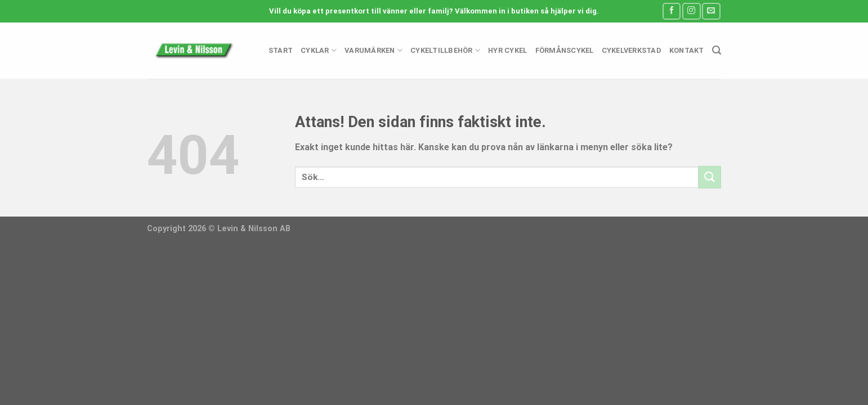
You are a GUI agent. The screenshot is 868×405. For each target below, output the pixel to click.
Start (281, 50)
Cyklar (319, 50)
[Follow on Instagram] (691, 11)
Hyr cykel (507, 50)
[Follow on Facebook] (672, 11)
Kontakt (687, 50)
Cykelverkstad (632, 50)
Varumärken (373, 50)
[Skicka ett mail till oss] (711, 11)
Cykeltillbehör (445, 50)
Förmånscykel (565, 50)
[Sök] (717, 50)
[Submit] (710, 177)
